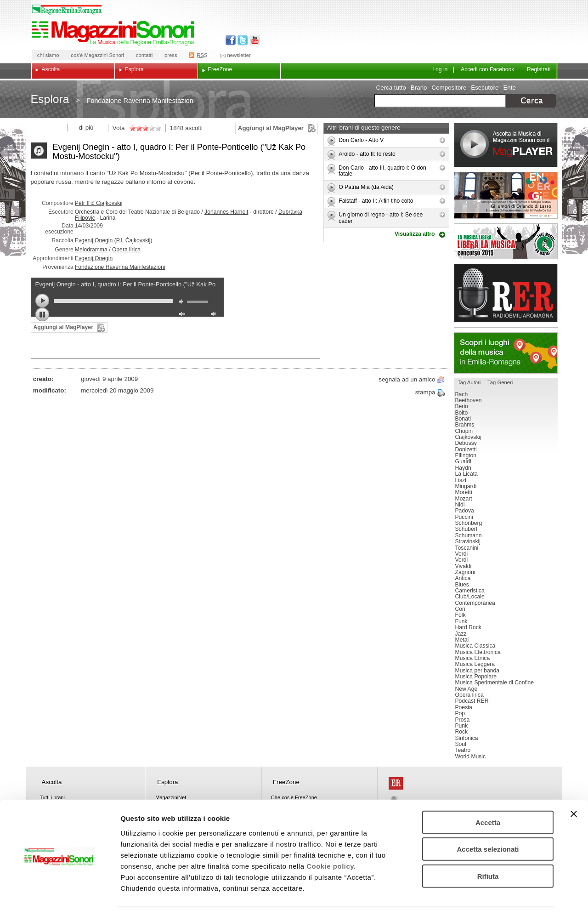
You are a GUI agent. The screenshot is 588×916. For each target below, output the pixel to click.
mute (183, 303)
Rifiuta (488, 849)
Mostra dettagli (483, 898)
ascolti (194, 128)
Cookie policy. (331, 839)
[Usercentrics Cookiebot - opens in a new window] (59, 898)
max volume (215, 315)
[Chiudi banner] (574, 786)
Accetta (488, 795)
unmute (183, 315)
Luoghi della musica (506, 353)
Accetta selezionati (488, 822)
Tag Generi (500, 382)
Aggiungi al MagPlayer (271, 128)
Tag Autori (469, 382)
